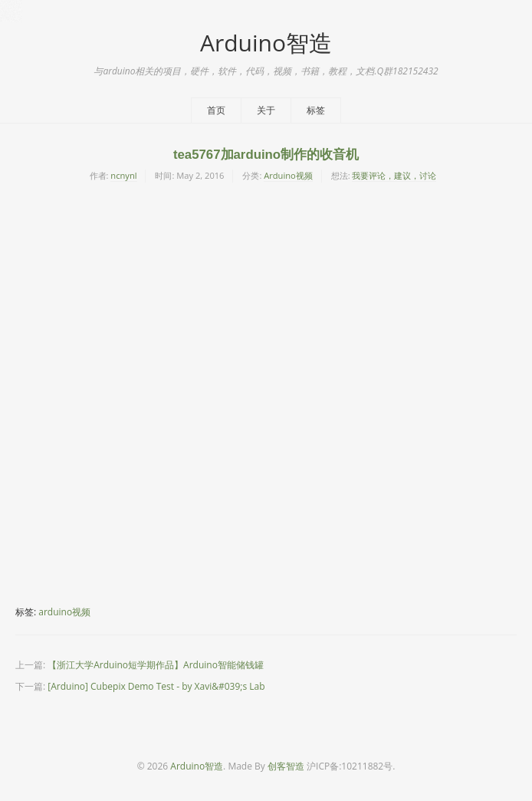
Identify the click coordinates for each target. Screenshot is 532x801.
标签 (316, 110)
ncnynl (123, 175)
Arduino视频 (288, 175)
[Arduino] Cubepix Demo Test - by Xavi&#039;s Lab (156, 686)
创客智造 (286, 766)
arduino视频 (64, 612)
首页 (216, 110)
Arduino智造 (266, 43)
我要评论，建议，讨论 (394, 175)
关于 (266, 110)
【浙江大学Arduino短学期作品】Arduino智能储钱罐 (156, 665)
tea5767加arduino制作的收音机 (266, 155)
